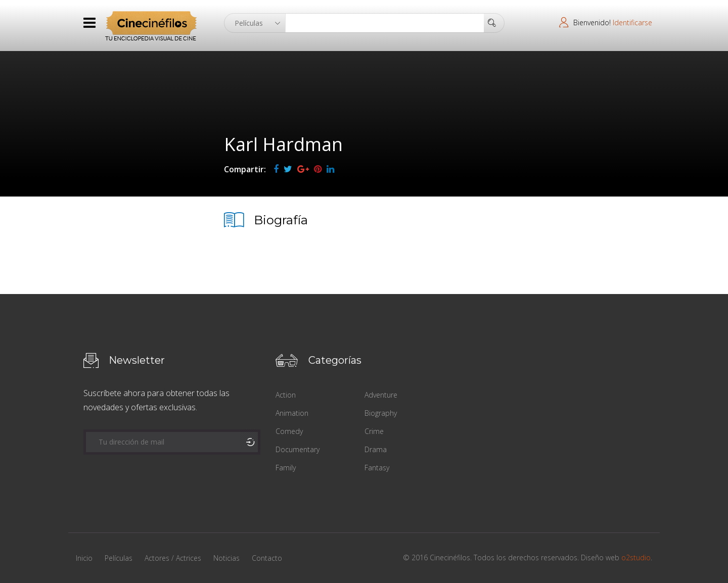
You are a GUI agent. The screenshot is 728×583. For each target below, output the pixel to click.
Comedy (289, 431)
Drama (376, 449)
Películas (119, 558)
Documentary (298, 449)
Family (286, 468)
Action (286, 395)
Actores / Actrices (173, 558)
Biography (381, 413)
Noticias (226, 558)
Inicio (84, 558)
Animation (292, 413)
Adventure (381, 395)
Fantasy (377, 468)
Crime (374, 431)
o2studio (636, 557)
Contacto (267, 558)
